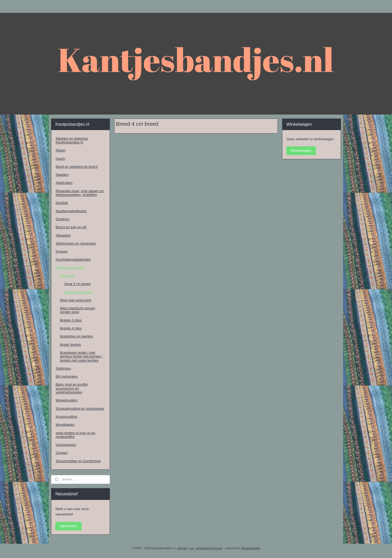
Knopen (62, 251)
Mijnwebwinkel (251, 548)
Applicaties (64, 183)
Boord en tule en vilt (71, 227)
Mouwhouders (67, 400)
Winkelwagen (301, 151)
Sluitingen (63, 368)
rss (192, 548)
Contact (62, 453)
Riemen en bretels (70, 268)
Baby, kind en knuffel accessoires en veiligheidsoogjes (72, 388)
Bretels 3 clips (71, 320)
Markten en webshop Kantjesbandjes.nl (72, 140)
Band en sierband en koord (76, 167)
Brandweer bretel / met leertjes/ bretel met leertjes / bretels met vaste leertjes (81, 356)
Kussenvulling (66, 417)
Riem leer (67, 276)
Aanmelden (68, 526)
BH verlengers (67, 376)
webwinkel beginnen (209, 548)
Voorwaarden (66, 445)
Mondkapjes (65, 425)
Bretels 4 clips (71, 328)
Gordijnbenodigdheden (73, 259)
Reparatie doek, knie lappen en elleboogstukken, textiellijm (80, 193)
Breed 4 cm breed (78, 292)
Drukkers (63, 219)
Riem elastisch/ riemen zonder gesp (78, 310)
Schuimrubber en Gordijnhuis (78, 461)
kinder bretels (70, 345)
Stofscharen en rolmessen (76, 243)
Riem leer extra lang (75, 300)
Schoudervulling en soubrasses (80, 409)
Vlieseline (63, 235)
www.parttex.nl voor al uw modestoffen (75, 435)
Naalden (62, 175)
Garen (60, 159)
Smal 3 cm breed (77, 284)
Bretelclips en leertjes (76, 336)
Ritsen (61, 150)
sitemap (182, 548)
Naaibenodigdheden (71, 211)
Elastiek (62, 203)
